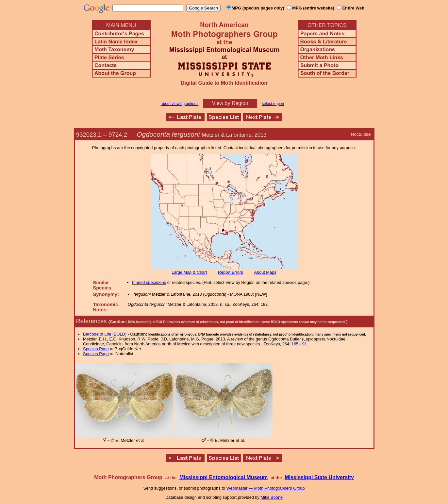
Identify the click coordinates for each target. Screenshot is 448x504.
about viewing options (180, 104)
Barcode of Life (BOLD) (105, 334)
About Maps (265, 272)
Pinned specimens (149, 282)
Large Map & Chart (189, 272)
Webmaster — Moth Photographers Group (265, 488)
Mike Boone (272, 497)
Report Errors (231, 272)
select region (273, 104)
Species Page (96, 349)
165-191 (299, 344)
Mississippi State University (319, 477)
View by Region (230, 103)
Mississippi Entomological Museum (224, 477)
